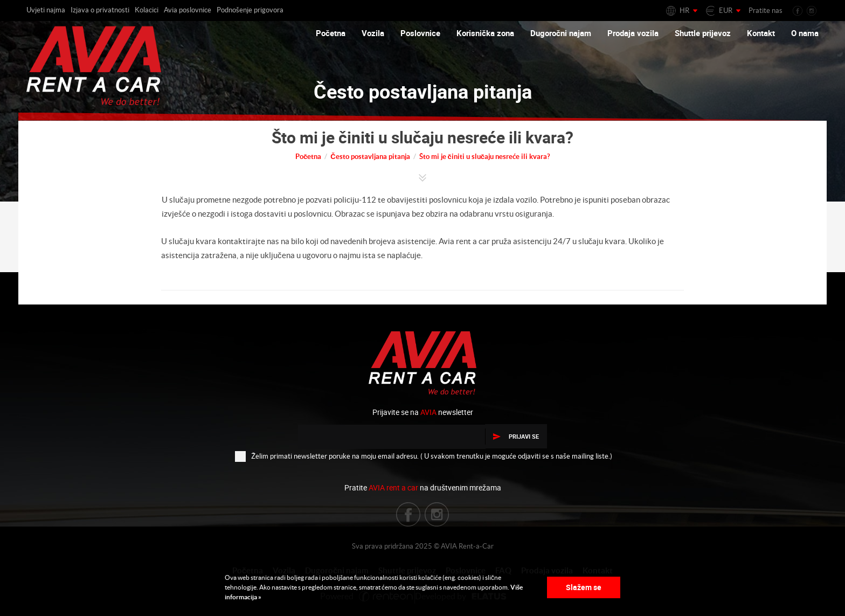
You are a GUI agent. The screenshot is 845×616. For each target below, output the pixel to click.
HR (684, 11)
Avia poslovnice (188, 10)
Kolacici (147, 10)
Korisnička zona (485, 33)
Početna (331, 33)
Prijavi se (516, 436)
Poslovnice (420, 33)
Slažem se (584, 587)
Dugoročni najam (561, 33)
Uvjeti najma (46, 10)
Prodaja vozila (633, 33)
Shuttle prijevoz (703, 33)
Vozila (373, 33)
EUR (726, 11)
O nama (805, 33)
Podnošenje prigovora (250, 10)
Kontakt (761, 33)
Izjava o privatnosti (100, 10)
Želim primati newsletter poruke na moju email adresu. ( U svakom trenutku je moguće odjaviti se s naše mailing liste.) (424, 456)
